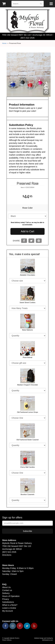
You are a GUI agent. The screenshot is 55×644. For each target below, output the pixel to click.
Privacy (6, 599)
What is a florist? (10, 605)
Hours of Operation (11, 596)
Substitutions (8, 602)
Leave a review (9, 608)
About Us (6, 587)
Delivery (6, 593)
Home (4, 43)
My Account (7, 611)
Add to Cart (27, 231)
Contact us (7, 590)
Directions (7, 555)
